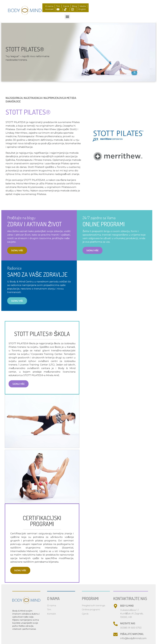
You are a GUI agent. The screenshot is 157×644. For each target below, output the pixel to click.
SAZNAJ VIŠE (119, 263)
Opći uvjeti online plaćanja (72, 615)
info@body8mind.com (133, 601)
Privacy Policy (55, 615)
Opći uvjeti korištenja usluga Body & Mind (62, 618)
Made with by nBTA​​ (58, 633)
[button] (67, 17)
